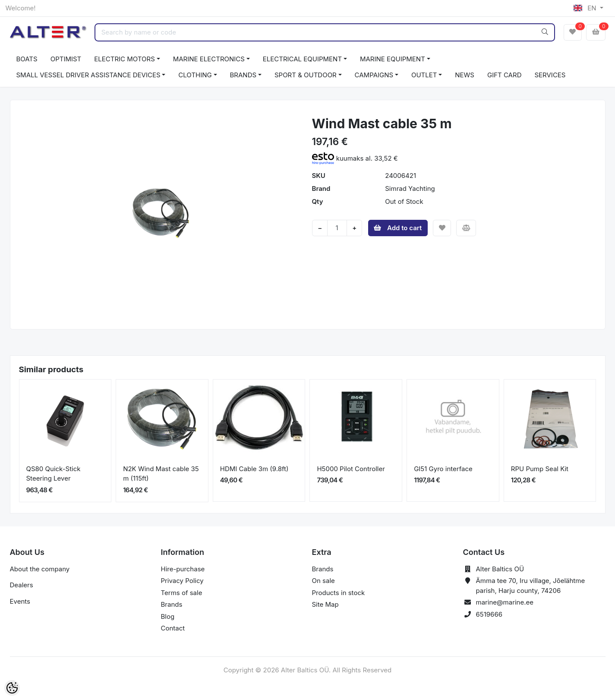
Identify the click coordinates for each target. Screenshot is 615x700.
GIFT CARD (504, 75)
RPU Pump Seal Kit (540, 469)
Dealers (22, 585)
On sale (323, 581)
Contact (173, 628)
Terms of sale (182, 593)
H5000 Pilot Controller (351, 469)
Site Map (325, 604)
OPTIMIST (66, 59)
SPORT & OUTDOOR (306, 75)
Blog (168, 616)
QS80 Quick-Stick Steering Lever (54, 474)
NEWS (465, 75)
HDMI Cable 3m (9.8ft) (254, 469)
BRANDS (243, 75)
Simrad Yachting (410, 188)
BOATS (27, 59)
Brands (172, 604)
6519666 (489, 614)
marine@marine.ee (505, 602)
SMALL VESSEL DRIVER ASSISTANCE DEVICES (88, 75)
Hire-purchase (183, 569)
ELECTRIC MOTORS (125, 59)
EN (586, 8)
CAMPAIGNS (374, 75)
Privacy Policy (182, 581)
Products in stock (339, 593)
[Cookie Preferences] (12, 688)
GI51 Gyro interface (443, 469)
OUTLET (424, 75)
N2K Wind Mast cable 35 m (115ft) (161, 474)
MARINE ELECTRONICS (209, 59)
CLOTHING (195, 75)
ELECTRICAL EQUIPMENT (302, 59)
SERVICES (550, 75)
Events (20, 601)
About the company (40, 569)
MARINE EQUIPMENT (393, 59)
